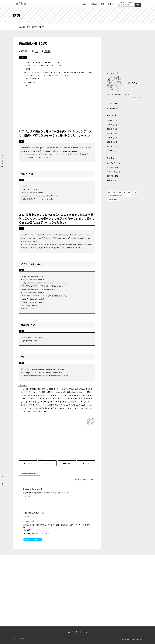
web (125, 2)
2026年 (112, 120)
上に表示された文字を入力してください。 (38, 534)
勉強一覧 (22, 27)
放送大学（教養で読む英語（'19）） (119, 196)
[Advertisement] (57, 109)
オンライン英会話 (114, 192)
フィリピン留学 (130, 192)
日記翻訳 (47, 51)
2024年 (112, 129)
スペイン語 (113, 163)
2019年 (112, 150)
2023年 (112, 133)
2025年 (112, 125)
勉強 (129, 2)
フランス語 (113, 172)
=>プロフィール (136, 97)
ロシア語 (113, 176)
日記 (120, 2)
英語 (28, 27)
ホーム (15, 27)
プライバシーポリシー (19, 639)
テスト (134, 2)
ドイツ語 (113, 167)
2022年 (112, 138)
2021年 (112, 142)
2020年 (112, 146)
